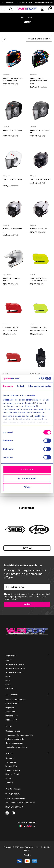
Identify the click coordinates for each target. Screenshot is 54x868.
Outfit (8, 680)
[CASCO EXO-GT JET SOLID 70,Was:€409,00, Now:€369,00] (14, 160)
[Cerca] (11, 9)
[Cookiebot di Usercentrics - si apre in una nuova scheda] (39, 379)
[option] (15, 530)
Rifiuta (27, 487)
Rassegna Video (13, 770)
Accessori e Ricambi (14, 672)
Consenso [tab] (8, 386)
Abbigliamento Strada (15, 664)
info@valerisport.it (18, 799)
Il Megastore (11, 762)
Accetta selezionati (27, 478)
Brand (8, 685)
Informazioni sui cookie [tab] (40, 386)
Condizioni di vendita (14, 743)
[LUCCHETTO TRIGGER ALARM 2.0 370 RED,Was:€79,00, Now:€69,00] (14, 308)
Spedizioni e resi (13, 731)
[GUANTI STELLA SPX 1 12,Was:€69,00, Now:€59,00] (41, 358)
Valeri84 (9, 782)
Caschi (8, 660)
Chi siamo (10, 758)
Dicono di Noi (11, 766)
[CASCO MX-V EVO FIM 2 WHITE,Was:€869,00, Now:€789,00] (14, 259)
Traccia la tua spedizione (16, 747)
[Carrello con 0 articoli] (50, 9)
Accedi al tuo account (15, 700)
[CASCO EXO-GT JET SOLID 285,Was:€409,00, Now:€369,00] (41, 111)
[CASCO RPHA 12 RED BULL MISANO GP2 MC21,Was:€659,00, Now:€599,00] (14, 59)
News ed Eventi (12, 774)
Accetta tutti (27, 469)
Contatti (9, 778)
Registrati (10, 708)
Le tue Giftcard (12, 704)
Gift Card (9, 689)
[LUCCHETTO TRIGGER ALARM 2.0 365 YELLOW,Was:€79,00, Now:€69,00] (41, 308)
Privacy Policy (10, 599)
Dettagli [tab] (21, 386)
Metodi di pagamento (15, 739)
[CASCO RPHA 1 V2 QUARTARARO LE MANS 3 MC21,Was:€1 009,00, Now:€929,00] (41, 59)
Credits (27, 855)
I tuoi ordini (10, 712)
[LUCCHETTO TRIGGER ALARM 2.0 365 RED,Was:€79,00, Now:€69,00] (14, 358)
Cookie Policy (11, 720)
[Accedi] (42, 9)
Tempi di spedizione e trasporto (19, 735)
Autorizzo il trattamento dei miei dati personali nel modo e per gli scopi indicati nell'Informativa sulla (27, 597)
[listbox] (39, 39)
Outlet (8, 676)
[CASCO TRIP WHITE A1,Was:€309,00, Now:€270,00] (41, 209)
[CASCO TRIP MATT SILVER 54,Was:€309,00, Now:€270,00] (14, 209)
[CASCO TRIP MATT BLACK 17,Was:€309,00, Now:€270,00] (41, 160)
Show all (27, 548)
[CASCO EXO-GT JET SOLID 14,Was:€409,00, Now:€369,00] (14, 111)
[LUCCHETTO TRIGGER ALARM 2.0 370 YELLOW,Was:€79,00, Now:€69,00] (41, 259)
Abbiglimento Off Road (15, 668)
